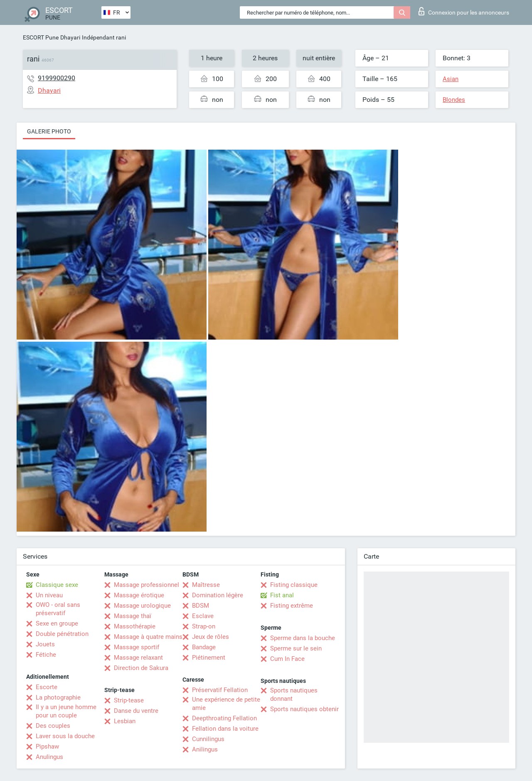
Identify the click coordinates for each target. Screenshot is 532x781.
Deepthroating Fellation (224, 718)
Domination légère (218, 595)
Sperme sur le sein (296, 648)
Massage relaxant (138, 658)
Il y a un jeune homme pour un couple (66, 711)
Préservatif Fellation (220, 690)
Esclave (203, 616)
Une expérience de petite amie (226, 704)
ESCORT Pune (41, 37)
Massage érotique (139, 595)
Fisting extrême (292, 606)
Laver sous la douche (65, 736)
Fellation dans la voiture (225, 729)
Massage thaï (133, 616)
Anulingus (49, 757)
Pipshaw (47, 747)
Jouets (45, 644)
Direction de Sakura (141, 668)
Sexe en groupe (57, 623)
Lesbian (125, 721)
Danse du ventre (136, 711)
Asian (451, 79)
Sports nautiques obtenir (304, 709)
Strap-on (204, 626)
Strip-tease (129, 700)
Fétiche (46, 655)
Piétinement (209, 658)
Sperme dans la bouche (303, 638)
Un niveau (49, 595)
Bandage (204, 647)
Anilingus (205, 749)
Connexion (464, 11)
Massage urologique (142, 606)
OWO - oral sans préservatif (58, 609)
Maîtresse (206, 585)
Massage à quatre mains (148, 637)
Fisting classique (294, 585)
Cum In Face (287, 659)
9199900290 (57, 78)
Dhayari (70, 37)
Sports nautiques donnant (294, 695)
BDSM (201, 606)
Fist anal (282, 595)
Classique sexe (57, 585)
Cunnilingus (208, 739)
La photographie (58, 697)
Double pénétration (62, 634)
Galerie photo (49, 131)
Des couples (53, 726)
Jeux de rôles (211, 637)
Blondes (454, 100)
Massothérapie (135, 626)
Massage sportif (137, 647)
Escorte (47, 687)
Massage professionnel (147, 585)
